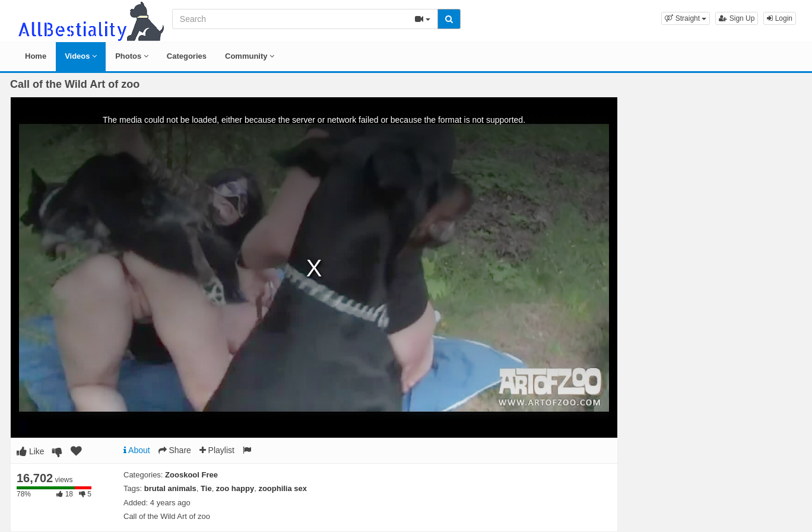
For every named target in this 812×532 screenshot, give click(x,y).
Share (175, 450)
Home (36, 56)
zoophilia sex (283, 488)
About (137, 450)
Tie (206, 488)
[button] (686, 18)
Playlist (217, 450)
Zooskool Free (191, 475)
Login (780, 18)
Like (31, 451)
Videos (81, 56)
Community (250, 56)
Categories (187, 56)
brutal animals (170, 488)
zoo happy (235, 488)
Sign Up (737, 18)
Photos (132, 56)
